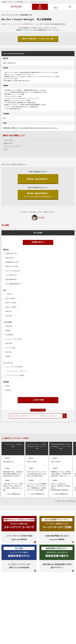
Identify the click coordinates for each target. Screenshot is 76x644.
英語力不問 (9, 343)
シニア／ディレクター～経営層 (15, 375)
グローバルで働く (11, 348)
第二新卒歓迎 (9, 335)
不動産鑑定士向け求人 (12, 262)
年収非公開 (9, 316)
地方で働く (9, 352)
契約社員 (8, 390)
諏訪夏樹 (42, 218)
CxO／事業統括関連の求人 (13, 284)
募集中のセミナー (56, 8)
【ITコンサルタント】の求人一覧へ (66, 501)
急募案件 (8, 356)
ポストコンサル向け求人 (13, 271)
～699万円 (9, 294)
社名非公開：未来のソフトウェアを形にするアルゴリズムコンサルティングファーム (30, 128)
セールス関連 (39, 24)
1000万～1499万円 (11, 303)
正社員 (7, 386)
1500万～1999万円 (11, 307)
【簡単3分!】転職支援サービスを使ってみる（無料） (38, 39)
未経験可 (8, 330)
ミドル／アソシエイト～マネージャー (17, 371)
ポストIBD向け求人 (11, 275)
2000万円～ (9, 311)
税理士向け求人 (10, 258)
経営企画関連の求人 (11, 279)
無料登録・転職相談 (40, 8)
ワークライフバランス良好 (13, 339)
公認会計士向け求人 (11, 254)
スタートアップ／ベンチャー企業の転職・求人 (20, 24)
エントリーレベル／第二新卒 (14, 367)
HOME (3, 24)
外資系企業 (9, 326)
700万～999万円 (10, 298)
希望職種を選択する (38, 242)
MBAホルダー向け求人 (12, 266)
